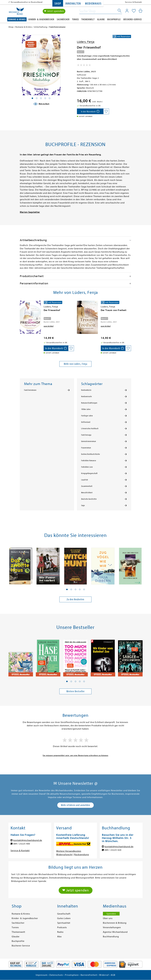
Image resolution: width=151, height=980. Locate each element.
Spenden (111, 914)
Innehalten (73, 4)
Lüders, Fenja (86, 42)
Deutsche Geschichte (89, 499)
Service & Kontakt (134, 2)
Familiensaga (86, 435)
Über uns (108, 918)
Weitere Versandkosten (69, 851)
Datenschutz (56, 975)
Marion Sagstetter (30, 212)
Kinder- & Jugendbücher (41, 19)
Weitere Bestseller (75, 691)
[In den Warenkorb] (90, 111)
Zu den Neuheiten (75, 599)
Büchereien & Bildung (115, 923)
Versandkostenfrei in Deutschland (27, 2)
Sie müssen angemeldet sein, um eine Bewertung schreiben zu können (75, 755)
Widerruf (104, 975)
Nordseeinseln (87, 397)
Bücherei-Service (133, 19)
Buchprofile (114, 19)
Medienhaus (93, 4)
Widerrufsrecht (64, 855)
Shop (58, 4)
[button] (67, 589)
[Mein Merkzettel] (134, 11)
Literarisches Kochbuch (90, 429)
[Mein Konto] (127, 11)
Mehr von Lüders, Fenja (75, 364)
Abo (59, 937)
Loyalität (85, 480)
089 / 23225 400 (22, 844)
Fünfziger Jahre (87, 416)
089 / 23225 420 (113, 850)
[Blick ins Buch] (41, 104)
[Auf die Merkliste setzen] (106, 111)
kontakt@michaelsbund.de (28, 840)
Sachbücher (63, 19)
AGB (113, 975)
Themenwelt (88, 19)
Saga (83, 505)
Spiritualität (64, 923)
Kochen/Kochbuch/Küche (91, 454)
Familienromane (30, 390)
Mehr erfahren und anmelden (75, 805)
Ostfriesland (86, 422)
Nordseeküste (86, 390)
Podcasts (62, 927)
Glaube (101, 19)
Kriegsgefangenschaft (89, 473)
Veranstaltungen (112, 927)
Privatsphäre (72, 975)
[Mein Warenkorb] (141, 11)
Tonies (75, 19)
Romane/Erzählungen (89, 403)
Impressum (42, 975)
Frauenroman (86, 448)
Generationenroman (89, 441)
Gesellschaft (64, 914)
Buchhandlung (111, 937)
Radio (60, 932)
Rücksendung (82, 855)
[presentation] (21, 312)
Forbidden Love (87, 467)
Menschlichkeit (87, 493)
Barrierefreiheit (89, 975)
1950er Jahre (86, 409)
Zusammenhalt (87, 486)
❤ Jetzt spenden (54, 11)
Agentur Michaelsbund (115, 932)
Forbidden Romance (89, 461)
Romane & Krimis (17, 19)
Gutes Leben (64, 918)
